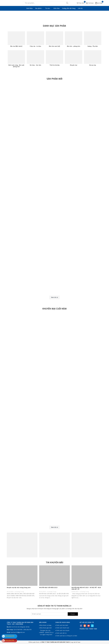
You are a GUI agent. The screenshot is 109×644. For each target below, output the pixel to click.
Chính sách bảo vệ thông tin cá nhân (67, 636)
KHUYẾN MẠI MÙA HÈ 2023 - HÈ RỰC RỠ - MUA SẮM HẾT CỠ (86, 588)
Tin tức (48, 8)
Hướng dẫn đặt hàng (69, 8)
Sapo (79, 642)
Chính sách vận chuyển (63, 631)
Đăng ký (73, 614)
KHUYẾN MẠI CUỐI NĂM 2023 (48, 588)
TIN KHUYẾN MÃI (54, 563)
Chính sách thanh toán (63, 628)
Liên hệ (80, 8)
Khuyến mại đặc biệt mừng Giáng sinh (19, 588)
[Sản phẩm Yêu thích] (81, 3)
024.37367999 (18, 630)
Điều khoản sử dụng (46, 625)
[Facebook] (81, 626)
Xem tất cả (55, 297)
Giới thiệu (30, 8)
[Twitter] (85, 626)
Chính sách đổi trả (61, 633)
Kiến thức (57, 8)
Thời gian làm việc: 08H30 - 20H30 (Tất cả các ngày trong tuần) (47, 633)
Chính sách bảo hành (62, 625)
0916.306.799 (27, 630)
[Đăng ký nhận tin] (54, 614)
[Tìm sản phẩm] (46, 3)
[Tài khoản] (90, 3)
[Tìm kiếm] (67, 3)
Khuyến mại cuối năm (54, 309)
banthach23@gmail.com (18, 632)
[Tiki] (92, 626)
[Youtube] (89, 626)
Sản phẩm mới (55, 79)
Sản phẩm (39, 8)
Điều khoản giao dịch (46, 628)
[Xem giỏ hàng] (99, 3)
